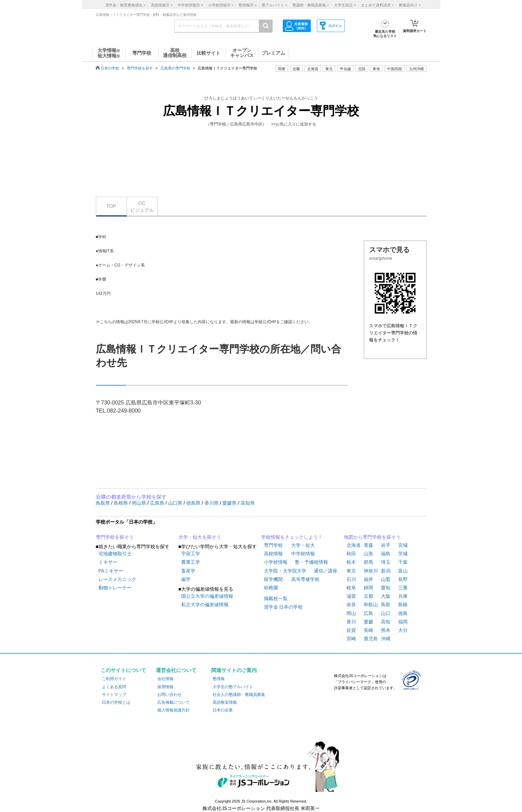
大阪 (386, 596)
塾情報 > (248, 5)
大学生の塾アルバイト (233, 687)
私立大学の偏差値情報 (205, 605)
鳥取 (386, 605)
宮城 (403, 545)
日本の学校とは (116, 702)
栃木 (351, 562)
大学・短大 (303, 545)
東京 (351, 571)
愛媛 (368, 622)
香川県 (212, 503)
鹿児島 (371, 639)
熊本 (386, 630)
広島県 (158, 503)
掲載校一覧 (276, 598)
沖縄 (386, 639)
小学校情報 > (221, 5)
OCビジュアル (142, 207)
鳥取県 (104, 503)
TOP (111, 206)
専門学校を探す (140, 68)
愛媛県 (230, 503)
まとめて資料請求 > (377, 5)
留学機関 (273, 579)
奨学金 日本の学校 (283, 607)
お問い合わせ (169, 695)
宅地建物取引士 (115, 554)
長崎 (368, 630)
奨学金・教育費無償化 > (125, 5)
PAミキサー (111, 571)
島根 (403, 605)
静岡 (368, 588)
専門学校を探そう (115, 537)
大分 (403, 630)
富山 (403, 571)
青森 (368, 545)
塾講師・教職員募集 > (311, 5)
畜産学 (188, 571)
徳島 (403, 613)
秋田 (351, 554)
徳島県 (194, 503)
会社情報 (165, 679)
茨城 (403, 554)
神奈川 (371, 571)
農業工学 (191, 562)
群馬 (368, 562)
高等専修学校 (305, 579)
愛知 (386, 588)
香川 (351, 622)
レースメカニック (117, 579)
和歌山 (371, 605)
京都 (368, 596)
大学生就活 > (345, 5)
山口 (386, 613)
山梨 (386, 579)
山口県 (176, 503)
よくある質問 (114, 687)
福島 (386, 554)
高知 (386, 622)
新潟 (386, 571)
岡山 (351, 613)
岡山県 (140, 503)
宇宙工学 (191, 554)
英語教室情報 (225, 702)
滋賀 (351, 596)
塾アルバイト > (274, 5)
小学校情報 (276, 562)
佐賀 (351, 630)
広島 (368, 613)
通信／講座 (326, 571)
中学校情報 (303, 554)
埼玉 (386, 562)
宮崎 (351, 639)
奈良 (351, 605)
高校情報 (273, 554)
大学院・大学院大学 (285, 571)
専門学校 (273, 545)
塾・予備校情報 (311, 562)
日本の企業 (223, 710)
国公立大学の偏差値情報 (207, 596)
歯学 (186, 579)
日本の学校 (110, 68)
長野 (403, 579)
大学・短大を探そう (200, 537)
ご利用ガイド (114, 679)
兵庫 (403, 596)
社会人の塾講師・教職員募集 (239, 695)
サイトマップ (114, 695)
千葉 (403, 562)
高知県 (248, 503)
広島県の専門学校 (175, 68)
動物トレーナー (115, 588)
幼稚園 (271, 588)
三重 (403, 588)
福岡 (403, 622)
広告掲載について (173, 702)
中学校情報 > (190, 5)
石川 (351, 579)
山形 (368, 554)
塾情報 (219, 679)
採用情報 (165, 687)
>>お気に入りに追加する (294, 124)
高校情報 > (162, 5)
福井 (368, 579)
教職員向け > (410, 5)
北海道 (313, 69)
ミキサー (108, 562)
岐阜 (351, 588)
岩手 (386, 545)
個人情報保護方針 (173, 710)
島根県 (121, 503)
